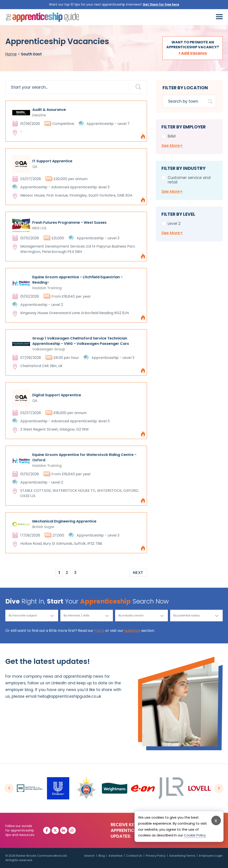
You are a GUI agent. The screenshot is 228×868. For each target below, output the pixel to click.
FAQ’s (99, 631)
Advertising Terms (182, 856)
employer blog (19, 690)
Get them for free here (161, 4)
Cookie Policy (195, 835)
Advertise (116, 856)
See (172, 145)
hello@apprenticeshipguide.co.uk (69, 696)
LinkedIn (59, 683)
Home (11, 54)
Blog (102, 856)
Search (89, 856)
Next (138, 572)
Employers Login (211, 856)
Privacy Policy (156, 856)
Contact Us (134, 856)
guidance (132, 631)
